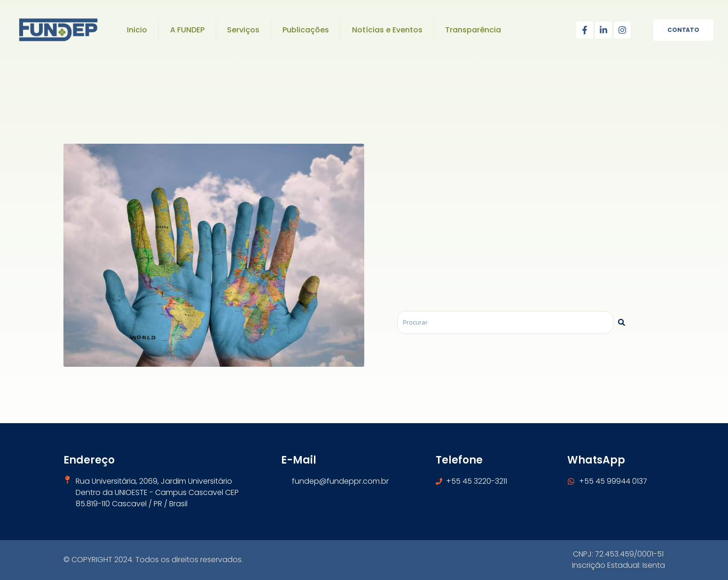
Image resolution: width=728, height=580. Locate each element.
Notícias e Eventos (387, 30)
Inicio (137, 30)
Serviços (243, 30)
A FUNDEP (187, 30)
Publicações (306, 30)
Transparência (473, 30)
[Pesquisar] (622, 322)
